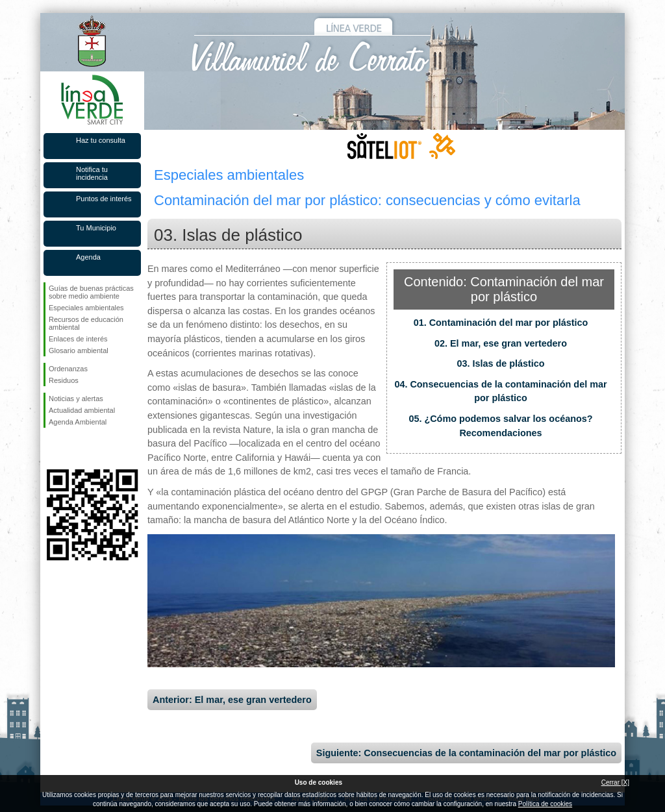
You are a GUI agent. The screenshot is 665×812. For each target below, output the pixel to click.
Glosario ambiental (79, 351)
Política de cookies (545, 804)
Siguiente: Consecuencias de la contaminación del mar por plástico (466, 753)
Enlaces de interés (78, 339)
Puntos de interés (104, 199)
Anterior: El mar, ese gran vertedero (232, 700)
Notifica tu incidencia (92, 173)
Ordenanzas (68, 369)
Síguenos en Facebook (51, 449)
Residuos (64, 380)
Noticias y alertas (76, 399)
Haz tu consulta (101, 140)
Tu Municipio (96, 228)
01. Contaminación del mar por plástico (501, 323)
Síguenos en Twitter (73, 449)
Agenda (88, 257)
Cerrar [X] (615, 782)
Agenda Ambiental (78, 422)
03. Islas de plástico (500, 363)
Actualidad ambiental (82, 410)
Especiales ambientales (86, 308)
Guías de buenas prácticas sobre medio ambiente (91, 292)
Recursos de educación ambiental (86, 323)
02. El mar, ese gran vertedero (501, 343)
